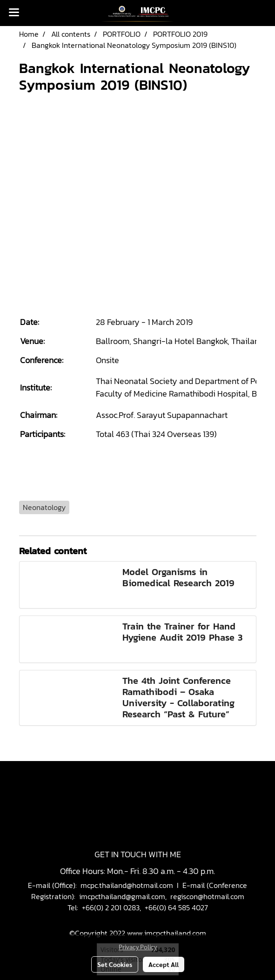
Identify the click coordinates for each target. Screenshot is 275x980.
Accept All (164, 964)
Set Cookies (115, 964)
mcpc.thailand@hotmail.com (127, 885)
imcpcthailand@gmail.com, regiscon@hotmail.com (162, 896)
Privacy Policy (138, 947)
